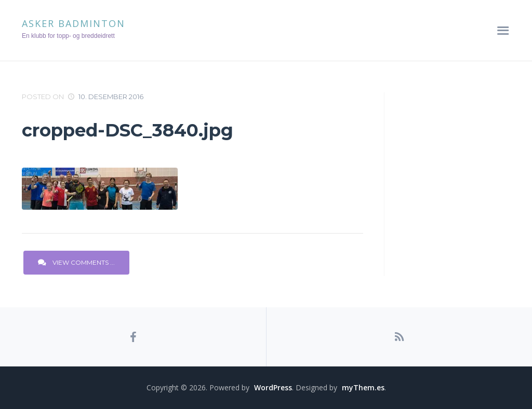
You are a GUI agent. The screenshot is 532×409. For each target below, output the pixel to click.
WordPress (273, 387)
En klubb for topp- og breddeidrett (68, 36)
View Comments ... (76, 262)
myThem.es (363, 387)
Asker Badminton (74, 23)
